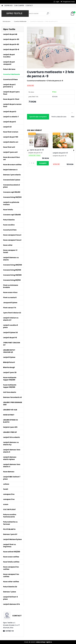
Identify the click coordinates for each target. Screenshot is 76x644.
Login (57, 2)
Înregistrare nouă (69, 2)
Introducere (7, 21)
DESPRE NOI (8, 6)
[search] (48, 14)
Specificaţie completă (38, 117)
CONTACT (29, 6)
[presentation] (28, 150)
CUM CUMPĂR (19, 6)
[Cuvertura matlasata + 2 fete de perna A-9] (51, 48)
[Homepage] (2, 6)
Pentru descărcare (59, 117)
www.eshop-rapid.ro (44, 642)
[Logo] (15, 14)
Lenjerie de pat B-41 (60, 153)
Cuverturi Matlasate (20, 21)
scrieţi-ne (10, 631)
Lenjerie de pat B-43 (36, 150)
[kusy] (32, 163)
